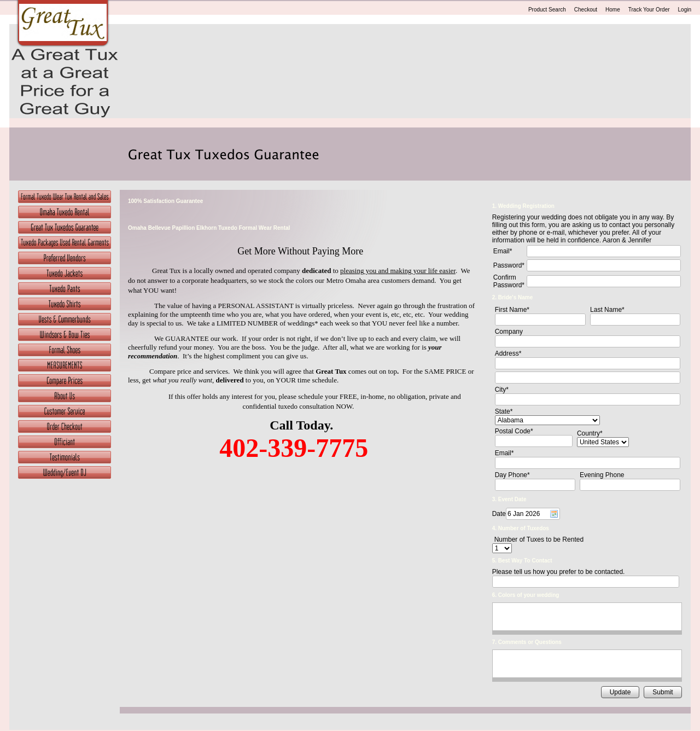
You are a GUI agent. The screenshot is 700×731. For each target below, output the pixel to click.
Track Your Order (649, 10)
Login (685, 10)
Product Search (547, 10)
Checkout (586, 10)
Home (613, 10)
